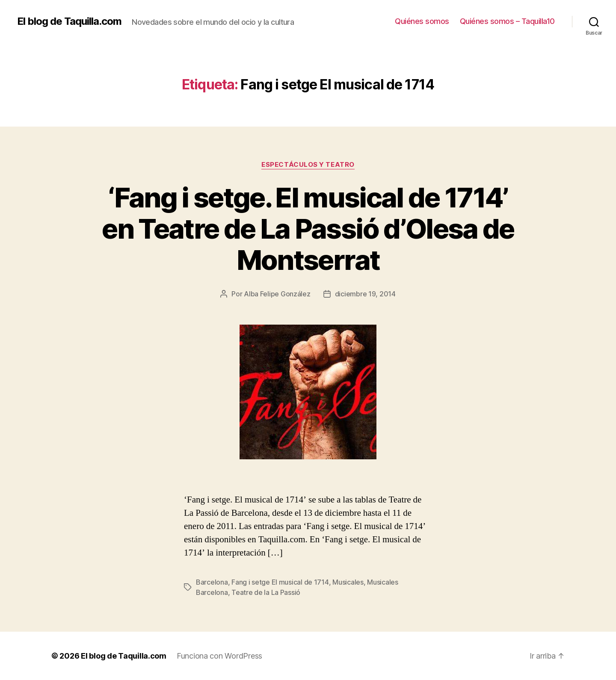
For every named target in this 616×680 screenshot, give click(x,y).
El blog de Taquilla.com (69, 21)
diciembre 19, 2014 (365, 294)
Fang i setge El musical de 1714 (280, 582)
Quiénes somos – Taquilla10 (507, 21)
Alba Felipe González (277, 294)
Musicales (348, 582)
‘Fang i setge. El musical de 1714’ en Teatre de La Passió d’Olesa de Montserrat (308, 229)
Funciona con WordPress (219, 656)
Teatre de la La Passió (266, 592)
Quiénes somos (422, 21)
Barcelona (212, 582)
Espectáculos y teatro (308, 165)
